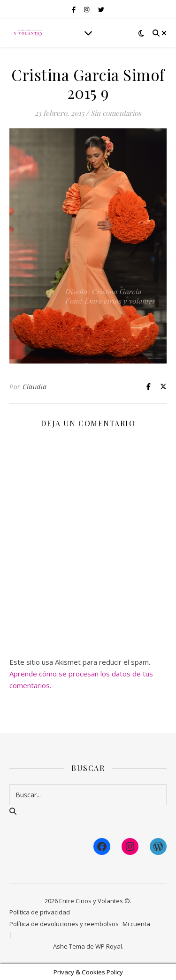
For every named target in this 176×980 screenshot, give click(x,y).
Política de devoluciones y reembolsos (64, 924)
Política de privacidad (40, 912)
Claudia (35, 387)
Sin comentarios (116, 113)
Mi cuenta (136, 924)
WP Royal (109, 946)
